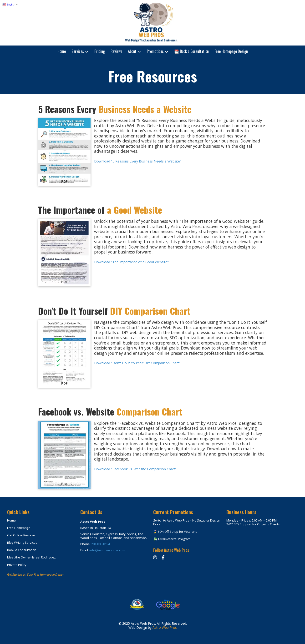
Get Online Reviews (21, 535)
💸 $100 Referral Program (172, 539)
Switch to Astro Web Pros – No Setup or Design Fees (187, 522)
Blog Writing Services (22, 543)
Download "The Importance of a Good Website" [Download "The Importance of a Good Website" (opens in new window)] (131, 262)
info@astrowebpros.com (107, 550)
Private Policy (17, 565)
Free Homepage (19, 528)
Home (11, 520)
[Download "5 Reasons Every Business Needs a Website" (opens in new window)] (64, 152)
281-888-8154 (101, 544)
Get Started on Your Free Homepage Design (36, 574)
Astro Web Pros (165, 627)
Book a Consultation (22, 550)
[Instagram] (156, 557)
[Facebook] (163, 557)
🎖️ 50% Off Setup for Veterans (175, 532)
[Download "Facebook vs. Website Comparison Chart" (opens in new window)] (64, 455)
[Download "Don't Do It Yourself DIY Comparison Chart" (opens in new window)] (64, 354)
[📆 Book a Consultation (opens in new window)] (191, 52)
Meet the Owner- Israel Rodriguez (31, 557)
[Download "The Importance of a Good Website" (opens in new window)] (64, 252)
